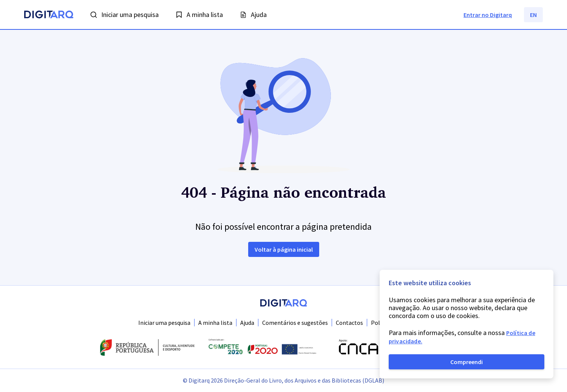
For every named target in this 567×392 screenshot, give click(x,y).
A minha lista (215, 323)
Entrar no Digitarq (488, 15)
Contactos (349, 323)
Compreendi (467, 362)
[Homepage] (49, 15)
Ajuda (247, 323)
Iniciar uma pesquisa (164, 323)
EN (533, 15)
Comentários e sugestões (295, 323)
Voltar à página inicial (284, 249)
